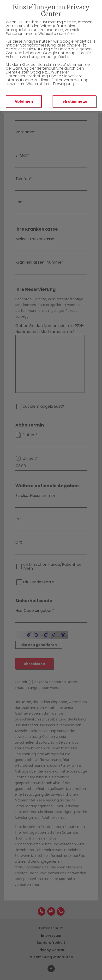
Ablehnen (24, 101)
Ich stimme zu (74, 101)
